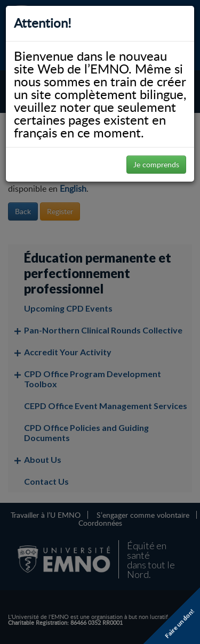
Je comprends (156, 164)
